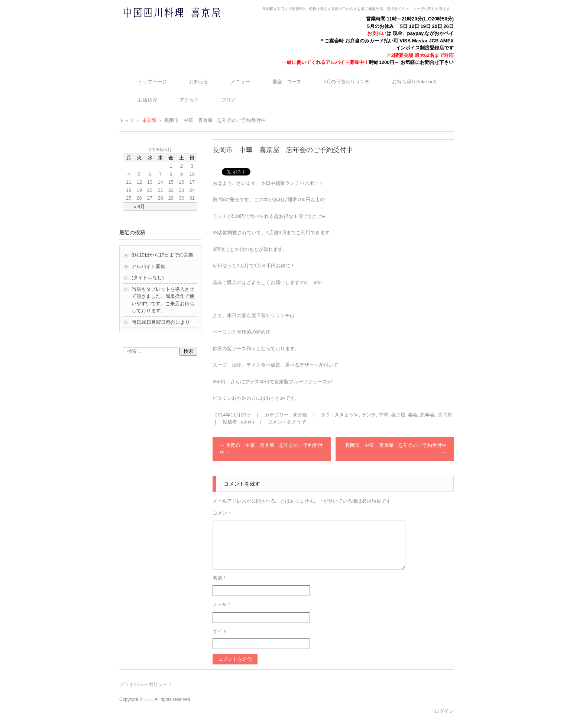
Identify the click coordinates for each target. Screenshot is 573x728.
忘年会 (428, 415)
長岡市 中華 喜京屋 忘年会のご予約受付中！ (271, 449)
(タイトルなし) (148, 278)
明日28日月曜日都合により (161, 322)
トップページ (152, 82)
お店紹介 (148, 100)
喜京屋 (398, 415)
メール (221, 604)
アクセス (189, 100)
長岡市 (445, 415)
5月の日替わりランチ (347, 82)
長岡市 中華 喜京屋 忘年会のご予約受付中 (396, 449)
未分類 (300, 415)
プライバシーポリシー (143, 684)
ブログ (228, 100)
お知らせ (199, 82)
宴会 (413, 415)
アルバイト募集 (148, 266)
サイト (220, 631)
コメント (222, 513)
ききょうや (347, 415)
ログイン (444, 711)
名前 (219, 578)
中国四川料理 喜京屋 (152, 27)
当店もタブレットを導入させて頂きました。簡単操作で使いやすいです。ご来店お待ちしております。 (163, 300)
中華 (383, 415)
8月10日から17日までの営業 (162, 255)
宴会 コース (287, 82)
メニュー (240, 82)
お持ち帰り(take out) (414, 82)
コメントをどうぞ (287, 422)
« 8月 (139, 207)
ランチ (369, 415)
